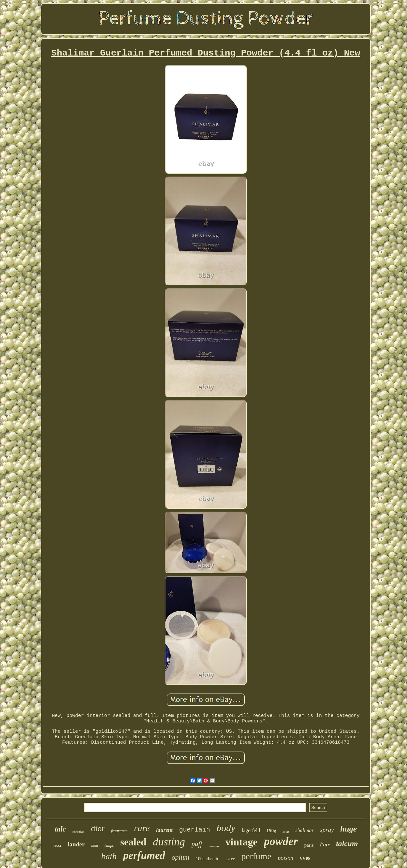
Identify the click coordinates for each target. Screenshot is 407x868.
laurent (164, 830)
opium (180, 857)
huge (348, 829)
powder (281, 841)
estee (230, 859)
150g (271, 831)
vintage (242, 842)
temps (109, 845)
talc (60, 829)
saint (286, 832)
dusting (169, 842)
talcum (347, 843)
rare (142, 828)
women (213, 846)
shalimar (305, 830)
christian (78, 832)
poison (285, 858)
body (226, 828)
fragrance (119, 831)
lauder (76, 844)
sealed (133, 842)
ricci (57, 845)
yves (305, 858)
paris (309, 845)
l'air (325, 845)
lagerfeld (251, 830)
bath (109, 856)
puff (197, 844)
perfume (256, 856)
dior (98, 828)
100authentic (207, 859)
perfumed (144, 855)
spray (327, 830)
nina (95, 845)
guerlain (194, 830)
